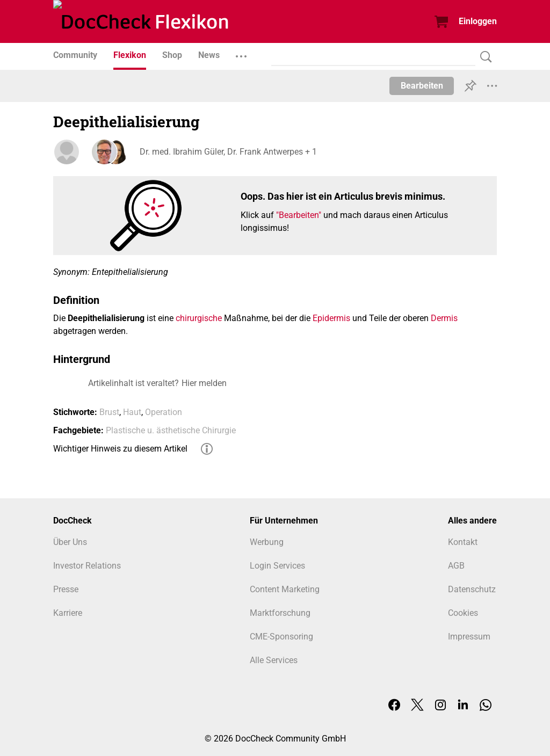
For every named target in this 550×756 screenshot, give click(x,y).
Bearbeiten (422, 86)
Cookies (463, 613)
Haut (132, 412)
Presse (66, 589)
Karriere (68, 613)
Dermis (444, 318)
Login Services (277, 566)
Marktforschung (280, 613)
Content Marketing (285, 589)
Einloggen (478, 21)
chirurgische (199, 318)
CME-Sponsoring (281, 637)
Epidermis (331, 318)
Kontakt (463, 542)
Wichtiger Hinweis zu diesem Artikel (120, 449)
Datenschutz (472, 589)
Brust (109, 412)
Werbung (267, 542)
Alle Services (274, 660)
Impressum (469, 637)
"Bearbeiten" (299, 215)
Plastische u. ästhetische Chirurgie (171, 430)
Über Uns (70, 542)
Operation (164, 412)
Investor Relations (87, 566)
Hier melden (204, 383)
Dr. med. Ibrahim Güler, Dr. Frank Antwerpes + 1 (228, 152)
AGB (456, 566)
